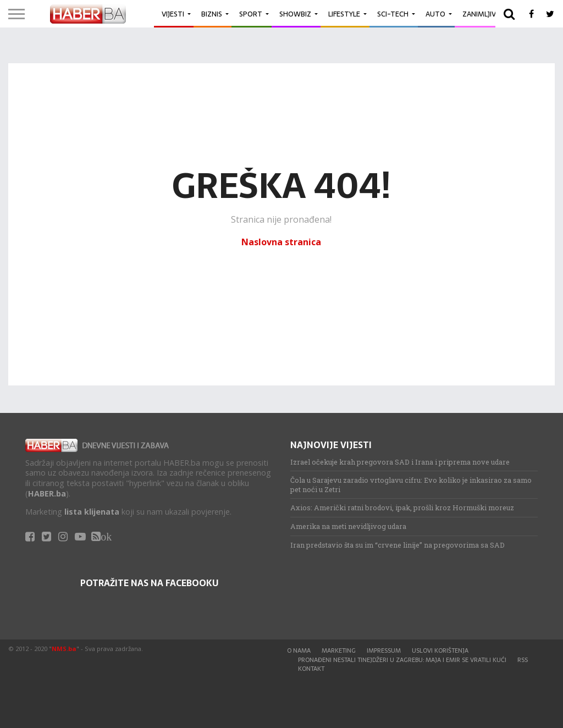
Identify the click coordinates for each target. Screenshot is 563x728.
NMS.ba (64, 649)
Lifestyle (344, 14)
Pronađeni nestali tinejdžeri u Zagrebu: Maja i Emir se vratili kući (402, 660)
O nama (299, 650)
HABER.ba (47, 493)
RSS (523, 660)
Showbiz (295, 14)
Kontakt (311, 669)
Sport (251, 14)
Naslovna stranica (281, 242)
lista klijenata (92, 512)
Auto (435, 14)
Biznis (212, 14)
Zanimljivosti (487, 14)
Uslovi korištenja (440, 650)
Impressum (384, 650)
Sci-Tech (393, 14)
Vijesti (173, 14)
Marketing (339, 650)
